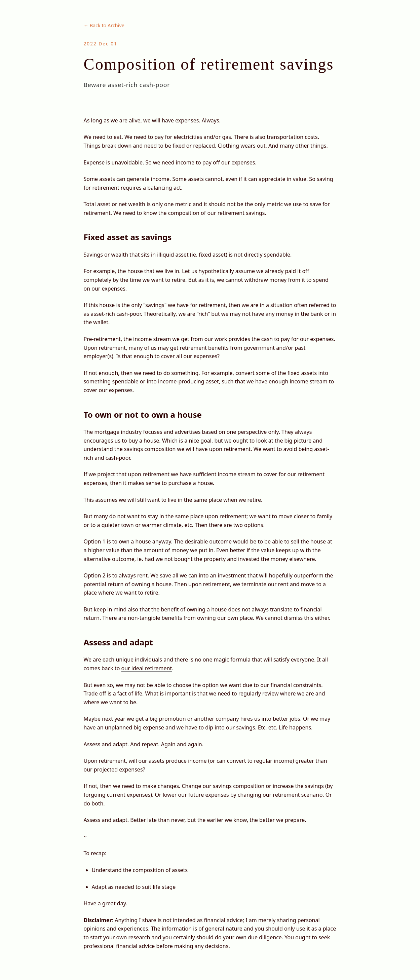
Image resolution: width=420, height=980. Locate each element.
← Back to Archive (104, 25)
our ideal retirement (146, 668)
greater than (311, 761)
